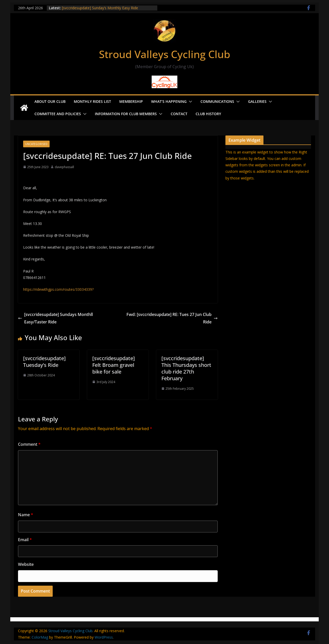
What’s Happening (169, 101)
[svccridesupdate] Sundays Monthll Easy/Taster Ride (55, 318)
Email (25, 540)
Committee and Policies (58, 114)
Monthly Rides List (92, 101)
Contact (179, 114)
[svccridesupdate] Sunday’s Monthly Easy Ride (100, 8)
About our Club (50, 101)
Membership (131, 101)
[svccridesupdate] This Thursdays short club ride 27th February (186, 368)
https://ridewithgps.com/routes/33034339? (58, 289)
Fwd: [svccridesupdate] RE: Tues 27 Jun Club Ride (172, 318)
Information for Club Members (126, 114)
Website (26, 564)
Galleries (257, 101)
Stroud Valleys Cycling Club (165, 54)
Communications (217, 101)
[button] (189, 102)
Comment (29, 444)
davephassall (64, 167)
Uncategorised (36, 144)
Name (26, 515)
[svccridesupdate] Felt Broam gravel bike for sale (114, 365)
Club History (208, 114)
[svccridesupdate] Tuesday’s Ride (44, 362)
